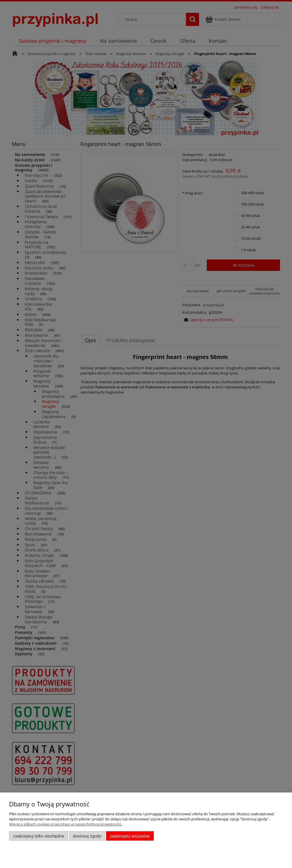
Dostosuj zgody (87, 836)
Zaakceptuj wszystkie (130, 836)
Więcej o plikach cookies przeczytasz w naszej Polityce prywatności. (66, 824)
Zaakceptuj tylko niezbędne (39, 836)
